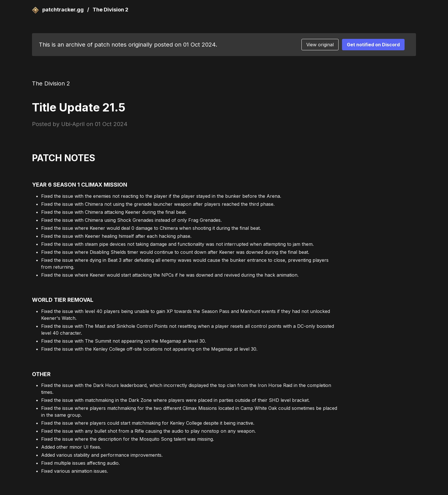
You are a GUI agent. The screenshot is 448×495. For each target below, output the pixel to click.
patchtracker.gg (58, 10)
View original (320, 45)
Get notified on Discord (373, 45)
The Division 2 (110, 10)
